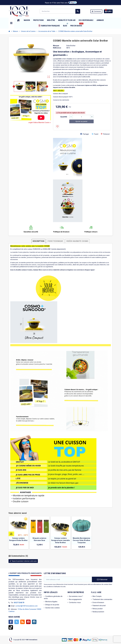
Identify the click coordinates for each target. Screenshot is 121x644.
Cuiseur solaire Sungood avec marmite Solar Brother (60, 540)
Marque (56, 46)
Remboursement (98, 612)
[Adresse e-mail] (68, 579)
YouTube (28, 622)
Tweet (95, 134)
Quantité (64, 117)
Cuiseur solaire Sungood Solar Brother (18, 539)
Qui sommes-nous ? (76, 596)
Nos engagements (75, 599)
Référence (57, 48)
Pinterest (105, 134)
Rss (22, 622)
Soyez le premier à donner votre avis (23, 561)
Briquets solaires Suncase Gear (40, 539)
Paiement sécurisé (99, 606)
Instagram (34, 622)
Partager (85, 134)
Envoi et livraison (98, 602)
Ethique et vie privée (52, 605)
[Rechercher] (60, 11)
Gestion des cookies (52, 608)
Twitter (17, 622)
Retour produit (98, 609)
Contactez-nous (75, 602)
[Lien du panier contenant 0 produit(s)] (108, 11)
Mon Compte (97, 596)
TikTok (11, 627)
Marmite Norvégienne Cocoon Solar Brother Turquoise (82, 540)
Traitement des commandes (102, 599)
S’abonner (102, 579)
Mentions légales (51, 602)
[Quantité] (81, 117)
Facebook (11, 622)
